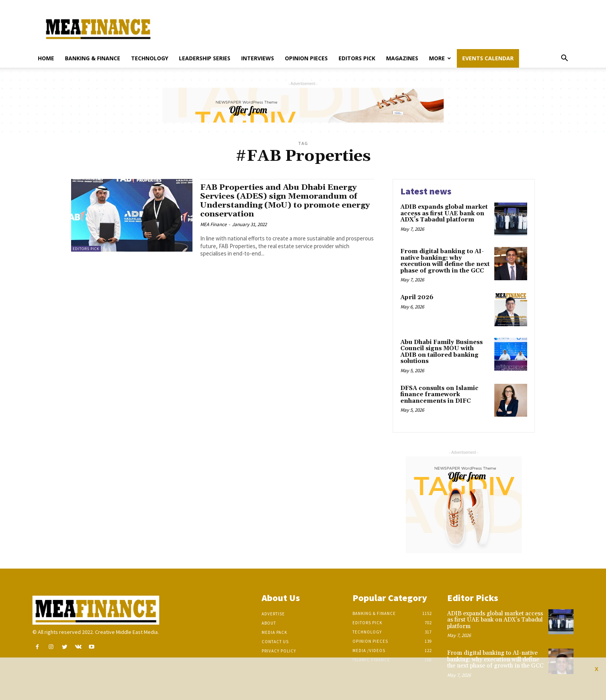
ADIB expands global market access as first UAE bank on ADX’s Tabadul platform (444, 213)
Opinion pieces (306, 58)
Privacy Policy (279, 651)
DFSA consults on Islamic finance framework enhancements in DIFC (439, 395)
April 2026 (417, 297)
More (440, 58)
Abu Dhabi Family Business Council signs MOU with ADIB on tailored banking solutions (442, 352)
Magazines (402, 58)
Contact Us (275, 642)
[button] (564, 59)
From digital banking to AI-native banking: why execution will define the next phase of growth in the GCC (445, 261)
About (269, 623)
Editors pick (357, 58)
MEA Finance (213, 224)
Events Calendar (488, 58)
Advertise (273, 614)
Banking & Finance (93, 58)
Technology (150, 58)
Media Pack (274, 632)
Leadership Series (205, 58)
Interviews (258, 58)
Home (46, 58)
